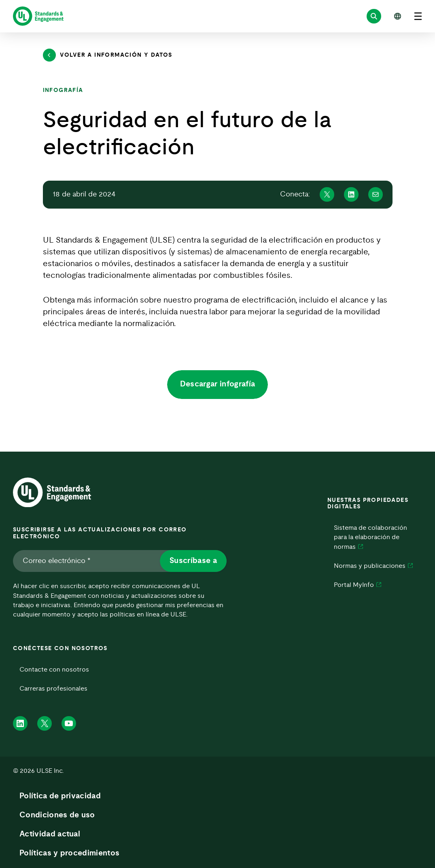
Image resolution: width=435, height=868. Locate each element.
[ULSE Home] (38, 16)
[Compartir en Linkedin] (351, 194)
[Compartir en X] (327, 194)
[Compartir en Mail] (376, 194)
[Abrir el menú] (418, 16)
